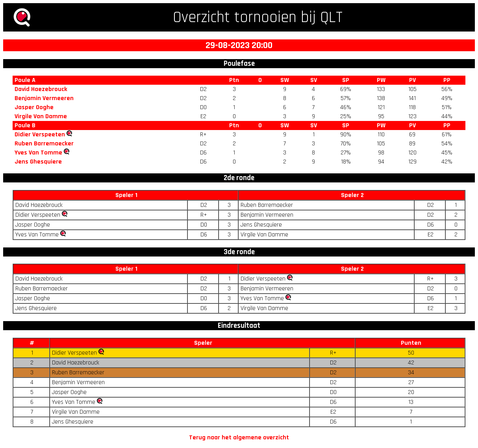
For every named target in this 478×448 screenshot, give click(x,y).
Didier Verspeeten (40, 135)
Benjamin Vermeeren (44, 98)
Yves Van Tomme (38, 153)
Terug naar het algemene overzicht (239, 438)
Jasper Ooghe (34, 107)
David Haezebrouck (41, 89)
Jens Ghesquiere (38, 162)
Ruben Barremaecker (44, 144)
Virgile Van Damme (41, 116)
